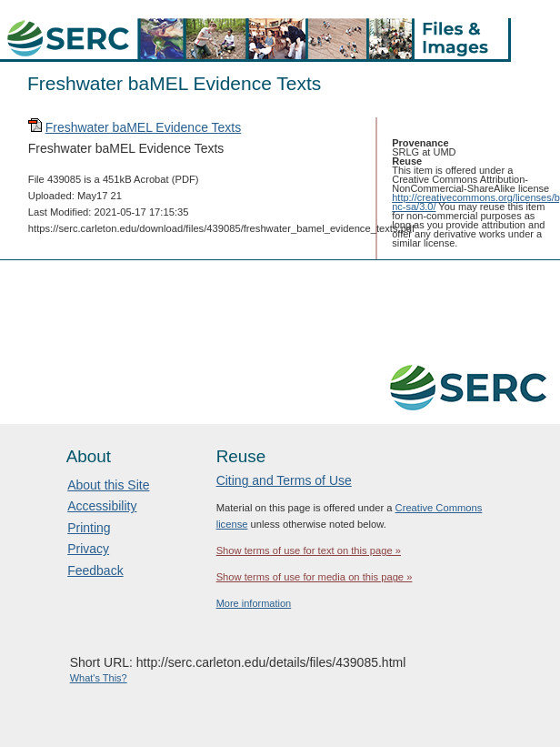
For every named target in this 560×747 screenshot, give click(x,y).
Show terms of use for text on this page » (309, 550)
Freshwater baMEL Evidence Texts (144, 127)
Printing (89, 528)
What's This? (99, 678)
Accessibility (102, 506)
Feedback (95, 570)
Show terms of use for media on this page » (315, 577)
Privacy (88, 549)
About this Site (108, 485)
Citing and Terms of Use (284, 480)
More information (254, 603)
